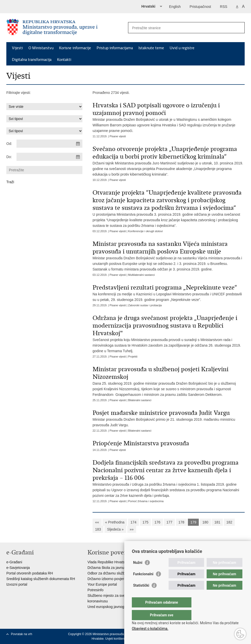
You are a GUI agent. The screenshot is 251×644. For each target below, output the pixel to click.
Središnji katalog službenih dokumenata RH (41, 579)
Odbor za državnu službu (107, 573)
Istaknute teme (151, 48)
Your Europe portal (102, 584)
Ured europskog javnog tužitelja (112, 607)
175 (145, 522)
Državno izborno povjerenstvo (111, 579)
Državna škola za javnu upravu (112, 568)
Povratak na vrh (22, 634)
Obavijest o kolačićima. (150, 629)
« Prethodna (115, 522)
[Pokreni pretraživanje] (239, 28)
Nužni (138, 573)
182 (229, 522)
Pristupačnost (200, 7)
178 (181, 522)
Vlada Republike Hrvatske (108, 562)
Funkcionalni (143, 584)
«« (97, 522)
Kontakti (64, 60)
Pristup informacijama (115, 48)
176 (157, 522)
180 (205, 522)
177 (169, 522)
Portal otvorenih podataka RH (30, 573)
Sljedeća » (115, 529)
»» (132, 529)
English (175, 7)
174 (133, 522)
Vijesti (17, 48)
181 (217, 522)
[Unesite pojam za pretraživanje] (181, 28)
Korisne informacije (75, 48)
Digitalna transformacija (32, 60)
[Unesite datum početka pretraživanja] (49, 144)
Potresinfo (95, 590)
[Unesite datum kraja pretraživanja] (49, 157)
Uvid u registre (182, 48)
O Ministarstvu (41, 48)
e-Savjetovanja (18, 568)
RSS (224, 7)
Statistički (141, 596)
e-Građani (14, 562)
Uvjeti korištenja (116, 639)
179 (193, 522)
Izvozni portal (17, 584)
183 (98, 529)
